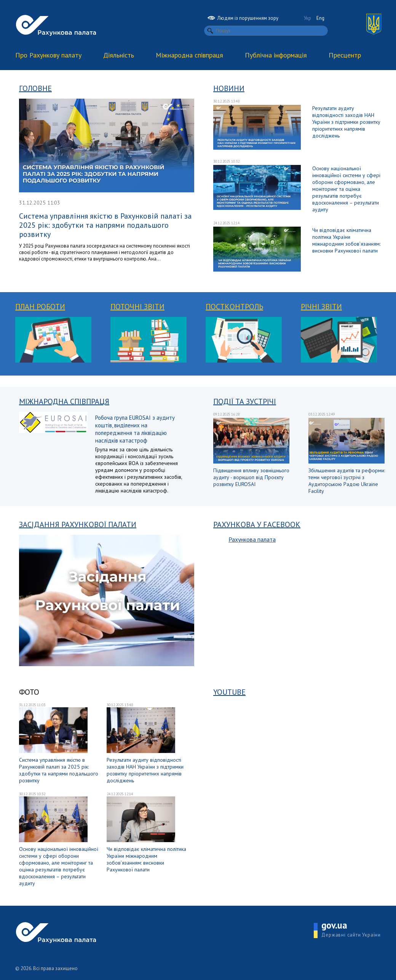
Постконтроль (234, 307)
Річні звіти (321, 307)
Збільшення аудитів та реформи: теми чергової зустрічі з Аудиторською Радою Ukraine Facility (347, 481)
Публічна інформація (276, 55)
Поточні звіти (137, 307)
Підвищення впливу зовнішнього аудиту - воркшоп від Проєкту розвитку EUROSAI (251, 477)
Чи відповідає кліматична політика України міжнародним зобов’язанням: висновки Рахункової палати (346, 240)
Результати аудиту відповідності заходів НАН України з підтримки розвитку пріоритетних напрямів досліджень (346, 122)
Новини (229, 88)
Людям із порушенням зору (243, 18)
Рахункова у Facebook (257, 524)
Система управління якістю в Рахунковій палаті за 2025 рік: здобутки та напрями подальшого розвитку (105, 225)
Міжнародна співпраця (189, 55)
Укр (307, 18)
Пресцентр (345, 55)
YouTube (229, 692)
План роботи (40, 307)
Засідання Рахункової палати (78, 524)
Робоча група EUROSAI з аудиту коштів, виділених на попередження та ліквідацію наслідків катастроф (135, 429)
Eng (320, 18)
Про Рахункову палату (48, 55)
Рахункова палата (252, 539)
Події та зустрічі (245, 401)
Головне (35, 88)
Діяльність (119, 55)
